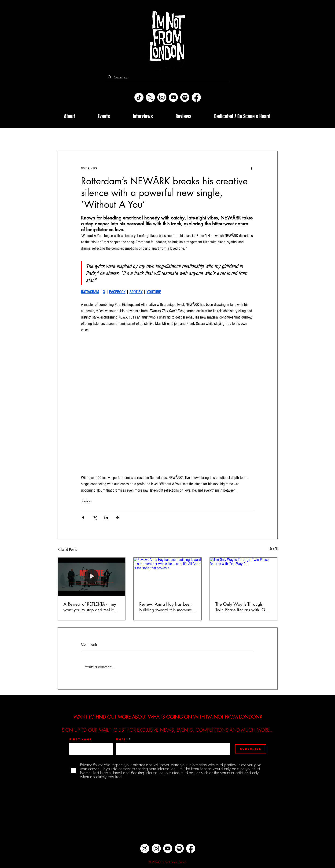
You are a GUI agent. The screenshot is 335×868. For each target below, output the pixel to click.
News (130, 137)
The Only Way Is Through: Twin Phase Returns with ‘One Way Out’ (243, 607)
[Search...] (167, 77)
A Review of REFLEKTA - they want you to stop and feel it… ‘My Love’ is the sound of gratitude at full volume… (90, 607)
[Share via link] (118, 517)
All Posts (64, 137)
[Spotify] (185, 97)
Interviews (87, 137)
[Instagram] (162, 97)
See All (274, 549)
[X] (150, 97)
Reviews (109, 137)
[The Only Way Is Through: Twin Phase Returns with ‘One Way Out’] (244, 577)
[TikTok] (139, 97)
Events (148, 137)
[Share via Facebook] (83, 517)
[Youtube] (173, 97)
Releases (217, 137)
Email (122, 739)
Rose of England (245, 137)
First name (81, 739)
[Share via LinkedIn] (106, 517)
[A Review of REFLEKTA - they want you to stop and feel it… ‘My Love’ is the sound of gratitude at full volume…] (92, 577)
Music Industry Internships (182, 137)
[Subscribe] (251, 749)
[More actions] (251, 168)
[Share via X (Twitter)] (95, 517)
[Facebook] (196, 97)
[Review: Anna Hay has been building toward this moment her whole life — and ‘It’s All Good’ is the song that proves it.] (167, 577)
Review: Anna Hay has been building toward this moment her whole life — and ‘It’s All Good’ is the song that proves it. (166, 607)
